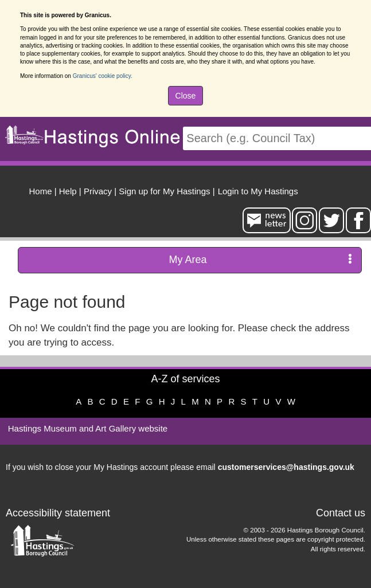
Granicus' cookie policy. (103, 76)
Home (41, 191)
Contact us (341, 513)
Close (186, 96)
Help (68, 191)
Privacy (98, 191)
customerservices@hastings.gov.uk (286, 467)
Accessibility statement (58, 513)
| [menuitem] (43, 191)
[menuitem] (257, 190)
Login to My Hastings (258, 191)
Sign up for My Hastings (164, 191)
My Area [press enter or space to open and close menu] (260, 259)
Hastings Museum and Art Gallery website (88, 428)
